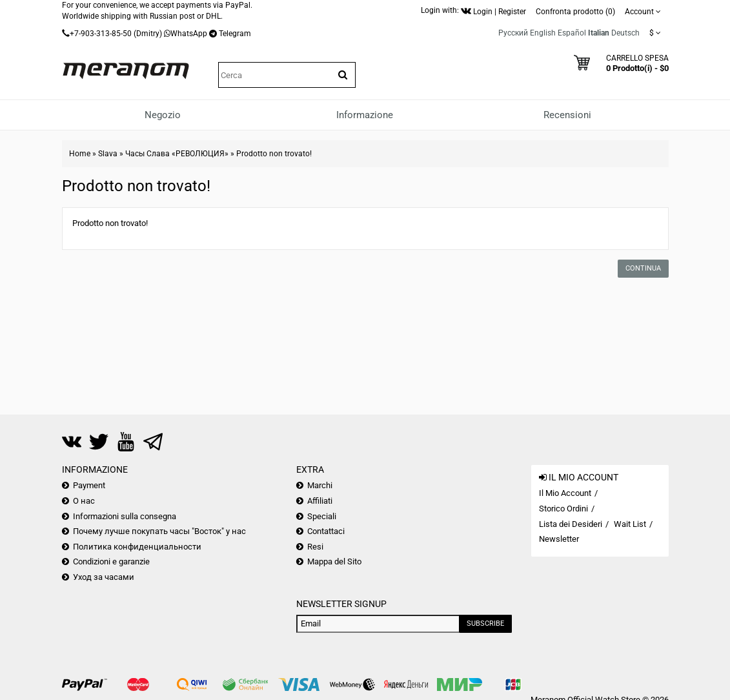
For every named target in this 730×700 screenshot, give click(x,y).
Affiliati (320, 501)
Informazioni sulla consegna (125, 516)
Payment (89, 485)
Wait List (630, 524)
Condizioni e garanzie (111, 561)
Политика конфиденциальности (137, 547)
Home (80, 154)
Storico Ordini (563, 509)
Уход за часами (104, 577)
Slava (108, 154)
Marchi (320, 485)
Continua (643, 268)
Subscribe (485, 623)
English (543, 33)
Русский (513, 33)
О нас (84, 501)
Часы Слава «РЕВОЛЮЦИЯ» (177, 154)
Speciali (322, 516)
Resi (315, 547)
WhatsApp (189, 34)
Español (572, 33)
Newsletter (559, 539)
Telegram (235, 34)
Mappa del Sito (334, 561)
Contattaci (326, 531)
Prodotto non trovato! (274, 154)
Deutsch (625, 33)
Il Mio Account (565, 493)
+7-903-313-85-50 (101, 34)
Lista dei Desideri (571, 524)
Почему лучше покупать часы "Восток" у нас (159, 531)
